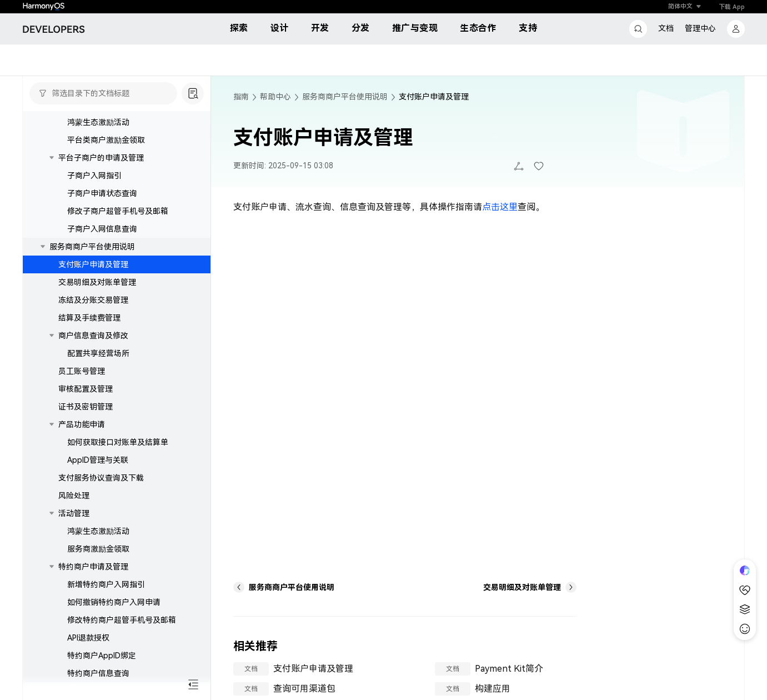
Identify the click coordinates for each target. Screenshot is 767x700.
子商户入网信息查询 (102, 286)
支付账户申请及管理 (93, 321)
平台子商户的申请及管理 (101, 214)
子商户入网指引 (94, 232)
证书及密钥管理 (86, 463)
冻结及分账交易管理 (93, 357)
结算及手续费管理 (89, 374)
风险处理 (74, 143)
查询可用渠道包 (304, 689)
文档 (666, 28)
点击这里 (500, 207)
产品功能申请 (82, 481)
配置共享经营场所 (98, 410)
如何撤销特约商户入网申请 (114, 659)
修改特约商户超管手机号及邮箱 (122, 677)
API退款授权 (88, 694)
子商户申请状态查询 (102, 250)
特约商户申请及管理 (93, 623)
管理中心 (700, 28)
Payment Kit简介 (509, 669)
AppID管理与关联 (98, 517)
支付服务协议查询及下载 (101, 126)
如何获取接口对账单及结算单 (118, 499)
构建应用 (493, 689)
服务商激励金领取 (98, 606)
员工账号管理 (82, 428)
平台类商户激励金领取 (106, 197)
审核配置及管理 (86, 446)
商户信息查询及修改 (93, 392)
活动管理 (74, 161)
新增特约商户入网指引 (106, 641)
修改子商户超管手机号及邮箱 (118, 268)
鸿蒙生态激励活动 (98, 179)
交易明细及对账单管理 (97, 339)
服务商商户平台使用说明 (92, 303)
